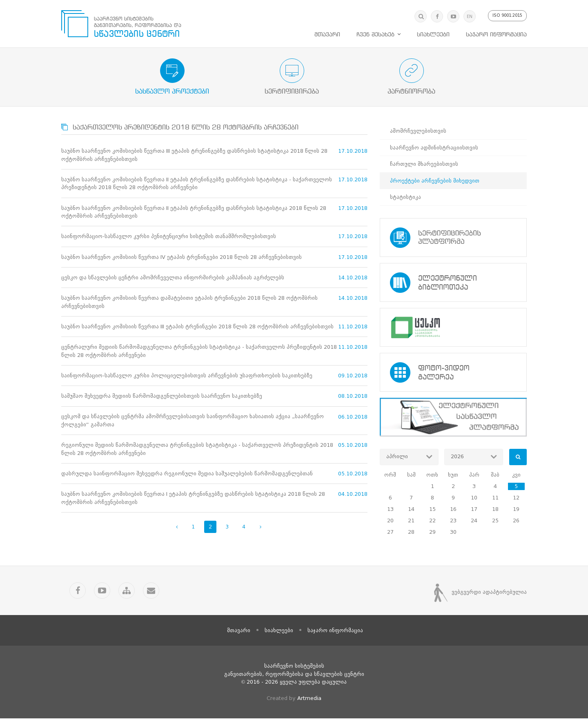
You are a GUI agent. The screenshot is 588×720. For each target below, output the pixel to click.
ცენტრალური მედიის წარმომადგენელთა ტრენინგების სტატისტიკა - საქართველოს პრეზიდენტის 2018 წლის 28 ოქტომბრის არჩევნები (199, 352)
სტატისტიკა (405, 197)
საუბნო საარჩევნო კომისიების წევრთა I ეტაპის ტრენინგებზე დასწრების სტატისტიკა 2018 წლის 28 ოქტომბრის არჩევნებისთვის (193, 500)
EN (470, 17)
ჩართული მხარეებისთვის (424, 164)
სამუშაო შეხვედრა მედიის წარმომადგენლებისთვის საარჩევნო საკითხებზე (162, 397)
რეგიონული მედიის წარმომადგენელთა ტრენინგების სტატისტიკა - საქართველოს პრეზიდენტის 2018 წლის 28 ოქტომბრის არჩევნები (197, 450)
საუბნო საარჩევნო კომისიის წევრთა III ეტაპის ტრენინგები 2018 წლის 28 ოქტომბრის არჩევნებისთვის (197, 327)
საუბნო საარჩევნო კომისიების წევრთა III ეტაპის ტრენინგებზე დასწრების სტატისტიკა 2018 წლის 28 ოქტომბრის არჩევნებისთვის (194, 155)
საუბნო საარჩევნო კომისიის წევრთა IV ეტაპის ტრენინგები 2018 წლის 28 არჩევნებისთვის (182, 257)
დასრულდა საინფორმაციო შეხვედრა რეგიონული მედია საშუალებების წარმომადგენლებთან (187, 475)
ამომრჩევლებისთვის (418, 131)
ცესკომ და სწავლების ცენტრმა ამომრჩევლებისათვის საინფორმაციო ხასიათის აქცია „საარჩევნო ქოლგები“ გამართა (193, 422)
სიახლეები (433, 35)
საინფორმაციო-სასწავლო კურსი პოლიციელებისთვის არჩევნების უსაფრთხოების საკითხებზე (187, 376)
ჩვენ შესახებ (375, 35)
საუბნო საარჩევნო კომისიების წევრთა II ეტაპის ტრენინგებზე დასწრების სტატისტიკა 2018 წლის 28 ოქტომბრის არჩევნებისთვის (194, 212)
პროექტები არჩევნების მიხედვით (435, 181)
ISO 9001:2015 (507, 16)
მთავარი (327, 35)
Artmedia (309, 699)
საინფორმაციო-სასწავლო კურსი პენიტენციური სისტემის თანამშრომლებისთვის (169, 237)
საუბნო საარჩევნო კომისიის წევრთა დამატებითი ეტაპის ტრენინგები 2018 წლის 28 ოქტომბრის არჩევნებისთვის (189, 303)
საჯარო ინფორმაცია (496, 35)
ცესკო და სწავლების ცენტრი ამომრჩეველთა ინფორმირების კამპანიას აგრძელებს (173, 278)
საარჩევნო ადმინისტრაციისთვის (434, 148)
